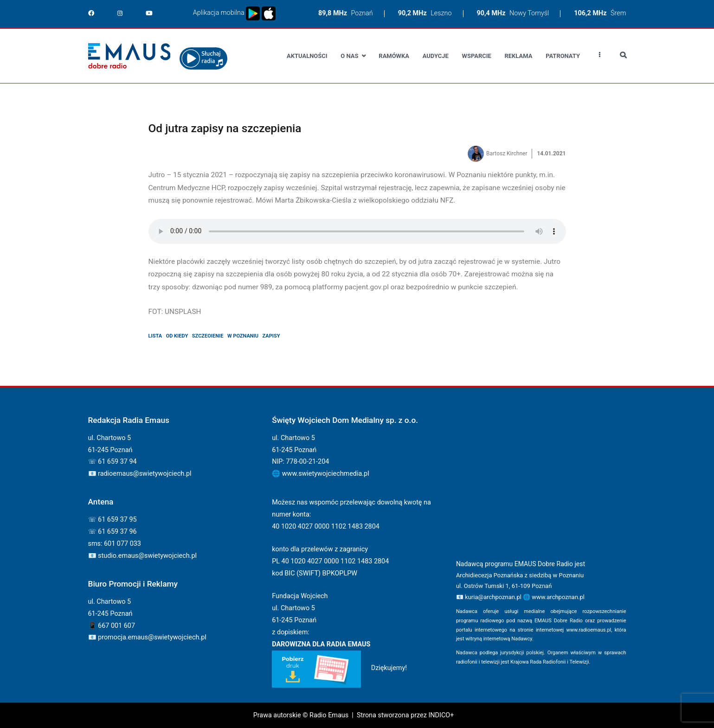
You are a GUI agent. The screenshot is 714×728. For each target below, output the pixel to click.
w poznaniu (243, 336)
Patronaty (563, 56)
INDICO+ (441, 715)
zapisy (271, 336)
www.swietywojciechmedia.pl (326, 474)
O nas (349, 56)
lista (155, 336)
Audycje (436, 56)
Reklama (519, 56)
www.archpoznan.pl (558, 597)
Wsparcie (477, 56)
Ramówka (394, 56)
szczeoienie (208, 336)
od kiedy (177, 336)
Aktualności (307, 56)
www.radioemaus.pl (589, 630)
